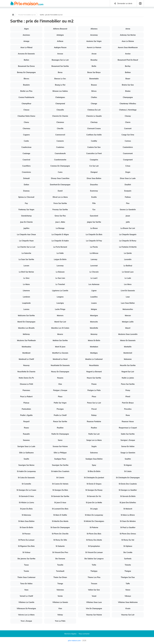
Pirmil (128, 397)
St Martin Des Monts (60, 521)
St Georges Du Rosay (94, 490)
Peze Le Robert (26, 397)
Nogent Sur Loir (128, 372)
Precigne (60, 409)
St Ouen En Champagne (60, 527)
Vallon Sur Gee (94, 590)
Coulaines (60, 147)
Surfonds (128, 559)
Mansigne (94, 316)
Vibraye (128, 596)
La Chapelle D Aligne (60, 234)
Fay (26, 203)
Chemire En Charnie (60, 116)
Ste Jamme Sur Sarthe (26, 559)
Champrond (60, 104)
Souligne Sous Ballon (94, 459)
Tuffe (128, 584)
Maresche (94, 322)
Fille (94, 203)
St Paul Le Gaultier (128, 527)
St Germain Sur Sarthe (60, 496)
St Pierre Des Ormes (128, 534)
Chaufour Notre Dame (26, 116)
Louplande (26, 303)
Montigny (94, 353)
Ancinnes (26, 35)
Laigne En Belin (60, 259)
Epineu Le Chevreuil (26, 197)
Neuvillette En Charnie (26, 372)
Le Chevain (94, 272)
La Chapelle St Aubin (60, 241)
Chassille (60, 110)
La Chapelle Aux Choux (26, 234)
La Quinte (128, 253)
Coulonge (26, 153)
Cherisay (94, 122)
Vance (128, 590)
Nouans (60, 378)
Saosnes (26, 440)
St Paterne (94, 527)
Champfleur (26, 104)
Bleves (26, 79)
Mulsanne (128, 359)
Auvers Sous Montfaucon (128, 47)
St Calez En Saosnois (26, 478)
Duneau (26, 191)
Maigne (94, 309)
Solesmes (94, 453)
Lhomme (26, 291)
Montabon (94, 347)
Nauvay (26, 365)
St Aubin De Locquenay (26, 471)
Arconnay (94, 35)
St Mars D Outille (60, 515)
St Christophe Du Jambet (94, 478)
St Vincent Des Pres (60, 552)
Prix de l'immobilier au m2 (27, 15)
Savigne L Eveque (128, 440)
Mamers (60, 316)
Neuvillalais (94, 365)
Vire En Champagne (94, 609)
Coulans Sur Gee (94, 147)
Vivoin (128, 609)
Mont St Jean (60, 347)
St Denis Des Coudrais (128, 484)
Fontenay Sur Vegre (26, 210)
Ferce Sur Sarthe (60, 203)
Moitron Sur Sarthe (60, 340)
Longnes (60, 297)
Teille (94, 565)
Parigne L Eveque (60, 390)
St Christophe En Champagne (128, 478)
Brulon (128, 91)
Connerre (60, 141)
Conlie (26, 141)
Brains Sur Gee (128, 85)
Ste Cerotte (128, 552)
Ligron (94, 291)
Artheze (60, 41)
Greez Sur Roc (60, 216)
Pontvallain (26, 409)
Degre (128, 172)
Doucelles (94, 185)
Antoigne (60, 35)
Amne (128, 29)
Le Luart (94, 278)
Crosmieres (26, 172)
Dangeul (94, 172)
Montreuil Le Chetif (26, 359)
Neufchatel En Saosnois (60, 365)
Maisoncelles (128, 309)
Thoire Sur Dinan (60, 577)
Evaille (94, 197)
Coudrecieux (26, 147)
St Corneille (26, 484)
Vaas (26, 590)
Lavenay (60, 266)
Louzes (94, 303)
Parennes (26, 390)
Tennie (26, 571)
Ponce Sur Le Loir (94, 403)
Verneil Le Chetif (26, 596)
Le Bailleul (128, 266)
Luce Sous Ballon (128, 303)
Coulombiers (128, 147)
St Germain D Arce (26, 496)
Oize (60, 384)
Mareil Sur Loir (60, 322)
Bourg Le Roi (60, 85)
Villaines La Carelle (26, 602)
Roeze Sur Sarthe (60, 422)
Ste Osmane (60, 559)
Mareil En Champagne (26, 322)
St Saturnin (60, 546)
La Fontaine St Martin (128, 247)
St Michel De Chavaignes (94, 521)
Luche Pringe (60, 309)
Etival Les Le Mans (60, 197)
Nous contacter (84, 634)
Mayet (128, 328)
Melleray (26, 334)
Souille (26, 459)
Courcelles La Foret (94, 153)
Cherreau (26, 129)
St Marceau (26, 515)
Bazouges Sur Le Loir (60, 60)
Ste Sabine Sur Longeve (94, 559)
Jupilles (26, 228)
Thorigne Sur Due (128, 577)
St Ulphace (128, 546)
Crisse (128, 166)
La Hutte (60, 253)
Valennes (60, 590)
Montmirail (128, 353)
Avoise (128, 54)
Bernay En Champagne (26, 72)
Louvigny (60, 303)
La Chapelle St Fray (94, 241)
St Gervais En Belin (128, 496)
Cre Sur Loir (94, 166)
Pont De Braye (128, 403)
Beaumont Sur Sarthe (60, 66)
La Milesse (94, 253)
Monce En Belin (94, 340)
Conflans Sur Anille (94, 135)
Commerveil (60, 135)
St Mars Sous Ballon (26, 521)
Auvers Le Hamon (94, 47)
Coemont (128, 129)
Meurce (60, 334)
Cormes (128, 141)
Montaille (128, 347)
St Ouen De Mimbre (128, 521)
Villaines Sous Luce (94, 602)
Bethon (128, 72)
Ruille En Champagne (60, 434)
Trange (60, 584)
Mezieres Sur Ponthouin (26, 340)
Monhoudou (26, 347)
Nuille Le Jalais (128, 378)
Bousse (94, 85)
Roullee (94, 428)
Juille (128, 222)
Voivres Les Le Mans (26, 615)
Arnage (26, 41)
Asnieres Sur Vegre (94, 41)
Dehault (26, 178)
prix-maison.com (74, 641)
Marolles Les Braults (26, 328)
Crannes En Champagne (60, 166)
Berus (60, 72)
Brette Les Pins (26, 91)
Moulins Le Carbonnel (94, 359)
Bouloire (26, 85)
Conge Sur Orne (128, 135)
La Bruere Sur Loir (128, 228)
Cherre (128, 122)
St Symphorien (94, 546)
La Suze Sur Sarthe (26, 259)
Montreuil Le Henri (60, 359)
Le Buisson (60, 272)
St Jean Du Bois (26, 509)
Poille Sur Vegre (60, 403)
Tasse (26, 565)
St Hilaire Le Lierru (26, 503)
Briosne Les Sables (60, 91)
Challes (94, 97)
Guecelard (94, 216)
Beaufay (94, 60)
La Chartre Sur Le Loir (26, 247)
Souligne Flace (60, 459)
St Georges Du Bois (60, 490)
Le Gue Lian (60, 278)
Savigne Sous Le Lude (26, 446)
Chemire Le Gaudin (94, 116)
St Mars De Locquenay (94, 515)
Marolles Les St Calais (60, 328)
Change (94, 104)
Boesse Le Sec (60, 79)
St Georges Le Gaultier (128, 490)
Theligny (94, 571)
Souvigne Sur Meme (26, 465)
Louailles (94, 297)
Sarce (60, 440)
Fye (94, 210)
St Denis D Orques (94, 484)
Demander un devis (125, 3)
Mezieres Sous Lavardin (128, 334)
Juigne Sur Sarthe (94, 222)
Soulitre (128, 459)
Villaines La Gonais (60, 602)
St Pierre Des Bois (94, 534)
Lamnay (94, 259)
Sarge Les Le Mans (94, 440)
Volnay (60, 615)
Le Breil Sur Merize (26, 272)
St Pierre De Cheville (60, 534)
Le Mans (26, 284)
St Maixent (128, 509)
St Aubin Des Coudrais (60, 471)
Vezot (94, 596)
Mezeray (94, 334)
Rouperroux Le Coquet (128, 428)
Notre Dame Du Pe (26, 378)
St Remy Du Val (128, 540)
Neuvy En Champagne (60, 372)
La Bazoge (60, 228)
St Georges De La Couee (26, 490)
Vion (60, 609)
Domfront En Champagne (60, 185)
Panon (94, 384)
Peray (128, 390)
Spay (94, 465)
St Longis (94, 509)
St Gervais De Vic (94, 496)
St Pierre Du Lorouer (26, 540)
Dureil (60, 191)
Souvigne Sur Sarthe (60, 465)
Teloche (128, 565)
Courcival (26, 160)
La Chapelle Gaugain (128, 234)
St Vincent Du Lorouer (94, 552)
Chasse (26, 110)
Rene (128, 415)
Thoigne (128, 571)
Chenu (26, 122)
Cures (60, 172)
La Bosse (94, 228)
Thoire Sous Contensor (26, 577)
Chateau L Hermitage (128, 110)
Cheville (60, 129)
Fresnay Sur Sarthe (60, 210)
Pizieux (26, 403)
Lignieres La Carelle (60, 291)
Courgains (94, 160)
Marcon (128, 316)
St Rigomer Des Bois (26, 546)
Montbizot (26, 353)
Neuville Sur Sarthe (128, 365)
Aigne (26, 29)
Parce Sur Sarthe (128, 384)
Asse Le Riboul (26, 47)
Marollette (94, 328)
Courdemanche (60, 160)
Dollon (26, 185)
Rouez (26, 428)
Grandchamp (26, 216)
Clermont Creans (94, 129)
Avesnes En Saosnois (26, 54)
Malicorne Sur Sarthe (26, 316)
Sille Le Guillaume (26, 453)
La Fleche (94, 247)
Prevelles (128, 409)
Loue (128, 297)
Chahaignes (60, 97)
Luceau (26, 309)
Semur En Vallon (128, 446)
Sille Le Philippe (60, 453)
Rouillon (60, 428)
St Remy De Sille (60, 540)
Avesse (60, 54)
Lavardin (128, 259)
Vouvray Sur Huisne (94, 615)
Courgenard (128, 160)
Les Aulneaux (94, 284)
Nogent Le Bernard (94, 372)
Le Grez (26, 278)
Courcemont (128, 153)
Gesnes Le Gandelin (128, 210)
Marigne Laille (128, 322)
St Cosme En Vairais (60, 484)
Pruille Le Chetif (60, 415)
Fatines (128, 197)
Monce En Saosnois (128, 340)
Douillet (128, 185)
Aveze (94, 54)
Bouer (128, 79)
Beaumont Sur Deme (26, 66)
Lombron (26, 297)
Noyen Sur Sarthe (94, 378)
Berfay (128, 66)
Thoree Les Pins (94, 577)
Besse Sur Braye (94, 72)
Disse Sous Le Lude (128, 178)
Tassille (60, 565)
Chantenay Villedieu (128, 104)
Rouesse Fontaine (94, 422)
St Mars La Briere (128, 515)
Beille (94, 66)
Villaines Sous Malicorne (128, 602)
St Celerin (60, 478)
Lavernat (94, 266)
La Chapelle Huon (26, 241)
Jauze (128, 216)
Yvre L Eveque (26, 621)
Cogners (26, 135)
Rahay (94, 415)
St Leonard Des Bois (60, 509)
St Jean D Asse (60, 503)
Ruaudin (26, 434)
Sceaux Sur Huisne (60, 446)
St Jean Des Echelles (128, 503)
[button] (140, 3)
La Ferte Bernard (60, 247)
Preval (94, 409)
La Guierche (26, 253)
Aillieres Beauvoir (60, 29)
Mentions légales (70, 634)
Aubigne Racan (60, 47)
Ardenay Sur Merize (128, 35)
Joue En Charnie (26, 222)
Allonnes (94, 29)
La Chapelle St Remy (128, 241)
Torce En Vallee (26, 584)
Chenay (128, 116)
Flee (128, 203)
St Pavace (26, 534)
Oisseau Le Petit (26, 384)
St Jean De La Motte (94, 503)
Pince (94, 397)
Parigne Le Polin (94, 390)
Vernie (60, 596)
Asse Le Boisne (128, 41)
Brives (94, 91)
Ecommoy (94, 191)
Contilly (94, 141)
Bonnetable (94, 79)
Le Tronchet (60, 284)
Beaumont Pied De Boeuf (128, 60)
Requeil (26, 422)
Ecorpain (128, 191)
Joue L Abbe (60, 222)
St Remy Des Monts (94, 540)
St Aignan (128, 465)
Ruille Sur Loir (94, 434)
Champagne (128, 97)
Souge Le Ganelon (128, 453)
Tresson (94, 584)
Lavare (26, 266)
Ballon (26, 60)
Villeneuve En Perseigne (26, 609)
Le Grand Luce (128, 272)
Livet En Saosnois (128, 291)
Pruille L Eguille (26, 415)
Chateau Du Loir (94, 110)
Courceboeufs (60, 153)
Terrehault (60, 571)
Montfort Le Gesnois (60, 353)
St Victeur (26, 552)
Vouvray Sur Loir (128, 615)
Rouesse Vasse (128, 422)
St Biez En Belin (94, 471)
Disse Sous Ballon (94, 178)
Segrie (94, 446)
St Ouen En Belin (26, 527)
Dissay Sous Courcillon (60, 178)
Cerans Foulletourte (26, 97)
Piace (60, 397)
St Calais (128, 471)
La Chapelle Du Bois (94, 234)
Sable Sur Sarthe (128, 434)
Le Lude (128, 278)
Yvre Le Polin (60, 621)
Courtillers (26, 166)
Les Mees (128, 284)
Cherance (60, 122)
